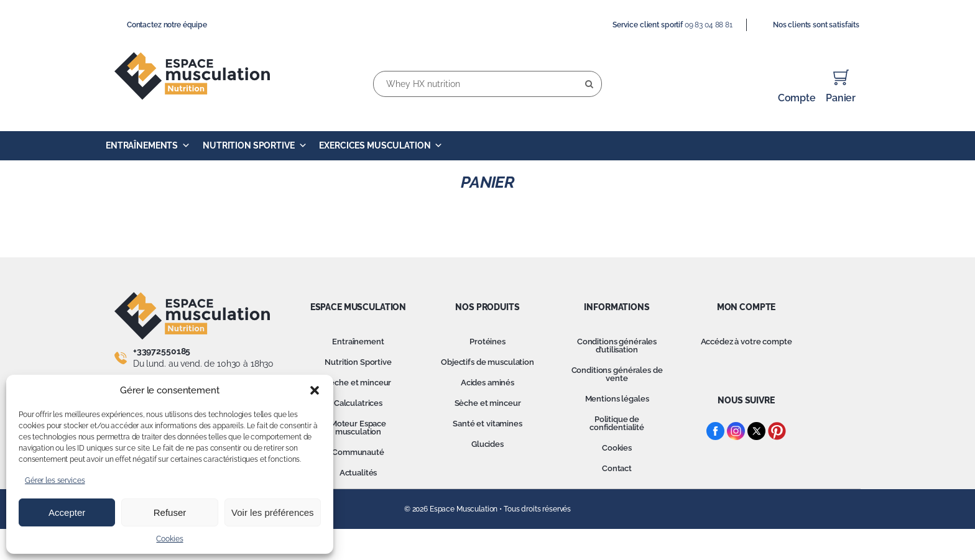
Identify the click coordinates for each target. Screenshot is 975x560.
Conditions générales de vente (617, 374)
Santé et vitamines (487, 424)
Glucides (487, 444)
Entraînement (358, 342)
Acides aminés (487, 383)
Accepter (67, 512)
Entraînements (148, 146)
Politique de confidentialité (617, 423)
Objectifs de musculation (487, 362)
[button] (315, 390)
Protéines (487, 342)
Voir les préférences (273, 512)
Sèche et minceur (358, 383)
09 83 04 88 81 (709, 25)
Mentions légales (617, 399)
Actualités (358, 473)
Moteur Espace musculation (358, 428)
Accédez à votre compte (746, 342)
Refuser (170, 512)
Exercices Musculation (381, 146)
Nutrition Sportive (255, 146)
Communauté (358, 452)
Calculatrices (358, 403)
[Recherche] (589, 84)
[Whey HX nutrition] (487, 84)
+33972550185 (162, 351)
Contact (617, 468)
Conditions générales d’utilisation (617, 346)
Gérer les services (55, 480)
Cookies (169, 539)
